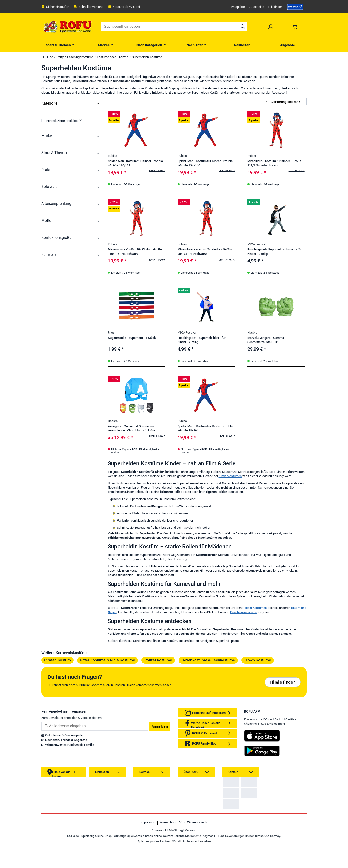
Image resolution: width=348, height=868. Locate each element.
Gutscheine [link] (256, 7)
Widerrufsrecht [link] (197, 845)
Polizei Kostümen (255, 608)
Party (60, 57)
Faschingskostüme (80, 57)
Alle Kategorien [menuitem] (53, 113)
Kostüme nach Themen (113, 57)
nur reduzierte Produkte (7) (62, 170)
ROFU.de (47, 57)
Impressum (148, 845)
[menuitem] (60, 45)
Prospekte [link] (238, 7)
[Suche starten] (243, 27)
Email (41, 722)
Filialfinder (275, 7)
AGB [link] (182, 845)
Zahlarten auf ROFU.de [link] (239, 786)
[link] (295, 7)
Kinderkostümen (230, 476)
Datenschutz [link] (167, 845)
